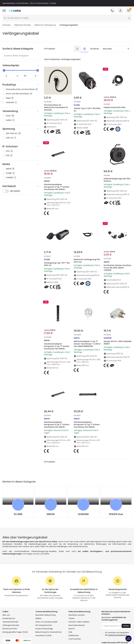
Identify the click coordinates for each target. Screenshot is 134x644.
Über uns (6, 615)
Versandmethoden (11, 622)
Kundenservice (9, 619)
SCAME (18, 514)
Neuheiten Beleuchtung (46, 615)
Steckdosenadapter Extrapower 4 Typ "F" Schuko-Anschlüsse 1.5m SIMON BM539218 (57, 348)
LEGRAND (83, 514)
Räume (72, 629)
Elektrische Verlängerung (45, 25)
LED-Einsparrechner (44, 625)
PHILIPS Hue (116, 514)
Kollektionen (74, 636)
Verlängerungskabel (69, 25)
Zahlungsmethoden (11, 625)
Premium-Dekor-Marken (79, 622)
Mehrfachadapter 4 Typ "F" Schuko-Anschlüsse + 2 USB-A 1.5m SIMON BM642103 (87, 344)
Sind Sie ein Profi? (10, 629)
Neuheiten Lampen (77, 615)
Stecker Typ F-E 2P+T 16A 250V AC (87, 110)
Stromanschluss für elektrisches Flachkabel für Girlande (56, 108)
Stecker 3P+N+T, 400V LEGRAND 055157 (118, 343)
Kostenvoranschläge (44, 629)
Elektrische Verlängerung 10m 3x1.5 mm (87, 261)
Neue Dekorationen (77, 625)
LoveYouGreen (75, 639)
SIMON (51, 514)
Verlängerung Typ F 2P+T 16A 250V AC (57, 264)
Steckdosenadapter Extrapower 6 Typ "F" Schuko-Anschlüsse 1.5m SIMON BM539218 (57, 188)
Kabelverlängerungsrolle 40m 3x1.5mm (117, 180)
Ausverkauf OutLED (43, 636)
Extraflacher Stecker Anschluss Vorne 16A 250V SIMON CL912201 (118, 268)
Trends (71, 619)
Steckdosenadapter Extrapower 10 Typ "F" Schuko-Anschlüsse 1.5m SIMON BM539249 (87, 426)
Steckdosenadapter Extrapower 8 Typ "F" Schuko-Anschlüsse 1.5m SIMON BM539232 (57, 426)
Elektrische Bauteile (23, 25)
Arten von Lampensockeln (47, 622)
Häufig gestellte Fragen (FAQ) (15, 632)
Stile (70, 632)
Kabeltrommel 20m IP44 (115, 108)
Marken (39, 619)
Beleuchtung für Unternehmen (49, 632)
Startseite (7, 25)
